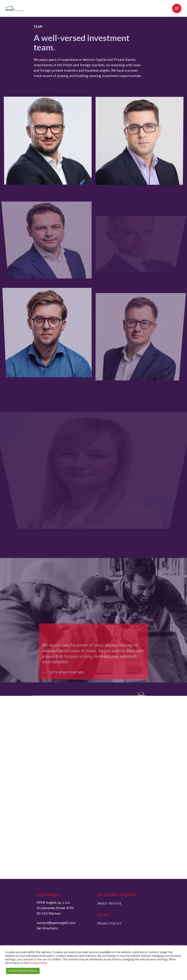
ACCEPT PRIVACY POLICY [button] (23, 971)
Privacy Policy (109, 924)
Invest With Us (109, 904)
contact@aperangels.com (56, 923)
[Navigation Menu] (177, 8)
